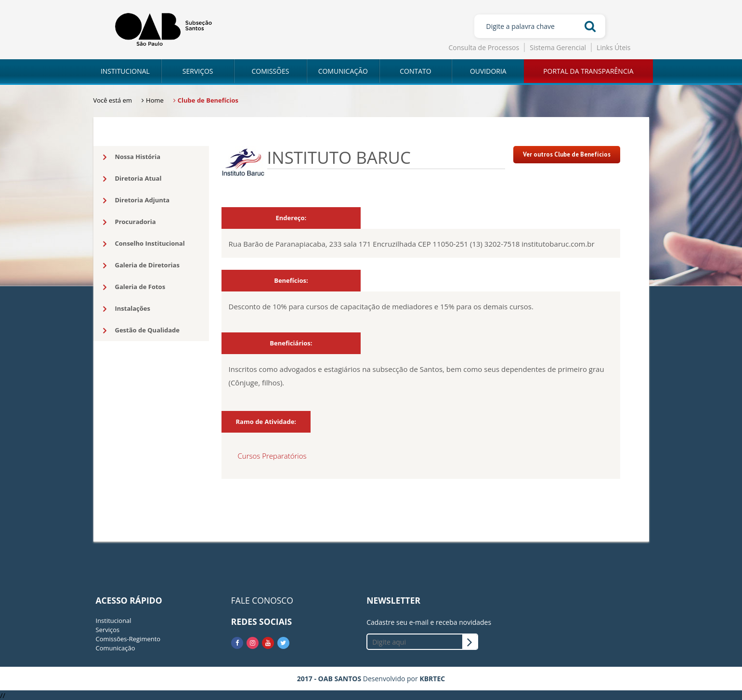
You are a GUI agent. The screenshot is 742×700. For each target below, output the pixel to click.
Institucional (114, 621)
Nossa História (132, 157)
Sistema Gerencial (558, 47)
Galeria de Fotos (134, 287)
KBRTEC (432, 679)
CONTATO (415, 71)
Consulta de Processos (484, 47)
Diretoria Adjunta (137, 200)
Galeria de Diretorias (141, 265)
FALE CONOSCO (262, 600)
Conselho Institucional (144, 244)
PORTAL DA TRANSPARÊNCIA (588, 71)
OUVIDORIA (488, 71)
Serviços (108, 630)
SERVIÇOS (198, 71)
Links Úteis (613, 47)
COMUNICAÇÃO (343, 71)
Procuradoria (130, 222)
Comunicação (116, 648)
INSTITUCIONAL (125, 71)
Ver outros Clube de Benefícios (567, 154)
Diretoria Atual (132, 179)
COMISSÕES (270, 71)
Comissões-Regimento (128, 639)
